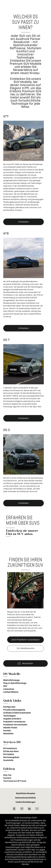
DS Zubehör (9, 754)
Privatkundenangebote (14, 710)
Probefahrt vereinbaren (14, 722)
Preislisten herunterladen (15, 725)
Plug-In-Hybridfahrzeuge (15, 683)
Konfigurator (9, 707)
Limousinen (9, 689)
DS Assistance (10, 748)
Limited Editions (11, 692)
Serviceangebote (11, 757)
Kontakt (7, 731)
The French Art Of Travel (15, 781)
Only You (7, 775)
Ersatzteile (8, 760)
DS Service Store (11, 751)
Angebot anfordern (12, 719)
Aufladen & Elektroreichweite (17, 713)
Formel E (7, 778)
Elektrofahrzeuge (11, 680)
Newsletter (8, 734)
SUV (5, 686)
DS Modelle (12, 674)
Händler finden (10, 728)
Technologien (10, 716)
